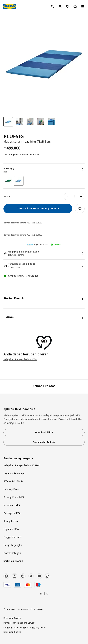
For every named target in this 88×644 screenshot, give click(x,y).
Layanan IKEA (11, 529)
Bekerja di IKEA (12, 513)
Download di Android (44, 442)
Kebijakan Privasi (12, 618)
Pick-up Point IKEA (14, 497)
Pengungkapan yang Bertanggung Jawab (25, 627)
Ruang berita (11, 521)
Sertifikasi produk (13, 561)
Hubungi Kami (11, 489)
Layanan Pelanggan (14, 473)
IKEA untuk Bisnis (13, 481)
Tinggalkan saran (13, 537)
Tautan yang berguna (18, 458)
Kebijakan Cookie (12, 632)
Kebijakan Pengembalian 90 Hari (21, 465)
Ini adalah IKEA (12, 505)
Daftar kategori (12, 553)
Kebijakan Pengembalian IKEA (20, 359)
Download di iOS (44, 432)
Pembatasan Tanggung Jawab (19, 623)
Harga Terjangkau (13, 545)
